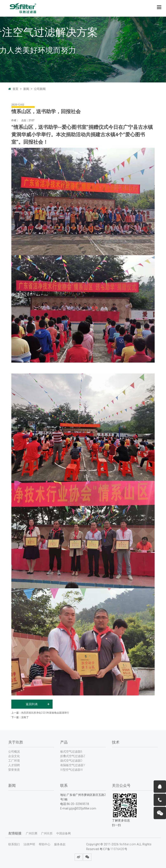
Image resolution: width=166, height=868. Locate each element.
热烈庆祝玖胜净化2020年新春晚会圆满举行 (45, 713)
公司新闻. (40, 89)
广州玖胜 (47, 833)
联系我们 (14, 844)
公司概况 (14, 752)
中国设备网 (64, 833)
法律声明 (29, 844)
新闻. (26, 89)
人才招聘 (14, 765)
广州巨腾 (32, 833)
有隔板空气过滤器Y (73, 765)
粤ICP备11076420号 (113, 849)
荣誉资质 (14, 770)
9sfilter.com (128, 844)
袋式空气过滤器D (71, 761)
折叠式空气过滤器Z (73, 756)
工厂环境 (14, 761)
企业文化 (14, 756)
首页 (15, 89)
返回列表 (32, 704)
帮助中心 (45, 844)
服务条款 (60, 844)
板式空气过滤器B (71, 752)
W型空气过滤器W (72, 770)
